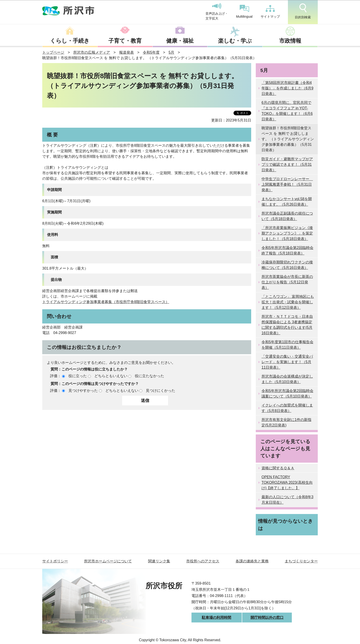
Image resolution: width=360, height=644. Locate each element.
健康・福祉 (180, 41)
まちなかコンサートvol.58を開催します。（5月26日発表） (287, 202)
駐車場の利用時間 (217, 618)
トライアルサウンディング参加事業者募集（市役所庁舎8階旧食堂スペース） (106, 302)
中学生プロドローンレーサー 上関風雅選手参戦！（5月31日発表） (287, 184)
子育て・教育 (125, 41)
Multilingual (244, 12)
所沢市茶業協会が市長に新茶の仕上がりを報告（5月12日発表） (287, 282)
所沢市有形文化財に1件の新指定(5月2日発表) (286, 422)
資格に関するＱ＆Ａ (278, 468)
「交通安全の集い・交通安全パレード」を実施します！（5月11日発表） (287, 362)
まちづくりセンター (301, 561)
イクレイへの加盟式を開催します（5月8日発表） (287, 408)
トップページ (53, 52)
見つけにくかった (160, 391)
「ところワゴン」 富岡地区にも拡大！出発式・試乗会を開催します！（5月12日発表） (288, 302)
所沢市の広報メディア (92, 52)
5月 (171, 52)
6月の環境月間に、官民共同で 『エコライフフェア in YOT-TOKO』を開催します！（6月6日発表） (287, 111)
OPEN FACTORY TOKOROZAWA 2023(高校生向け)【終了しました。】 (287, 482)
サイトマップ (270, 12)
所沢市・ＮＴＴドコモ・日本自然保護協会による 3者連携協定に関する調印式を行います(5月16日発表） (287, 325)
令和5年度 (151, 52)
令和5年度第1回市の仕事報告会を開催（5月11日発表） (287, 345)
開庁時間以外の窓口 (267, 618)
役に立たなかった (149, 376)
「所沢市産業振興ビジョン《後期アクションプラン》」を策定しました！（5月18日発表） (287, 233)
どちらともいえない (111, 376)
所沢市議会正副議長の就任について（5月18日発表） (287, 216)
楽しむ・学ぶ (235, 41)
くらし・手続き (70, 41)
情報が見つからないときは (285, 525)
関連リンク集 (159, 561)
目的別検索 (303, 11)
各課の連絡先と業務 (252, 561)
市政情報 (290, 41)
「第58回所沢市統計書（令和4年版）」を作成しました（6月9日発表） (287, 88)
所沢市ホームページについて (108, 561)
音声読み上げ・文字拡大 (217, 12)
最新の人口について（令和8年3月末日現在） (287, 500)
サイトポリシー (55, 561)
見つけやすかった (83, 391)
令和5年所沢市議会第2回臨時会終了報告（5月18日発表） (287, 250)
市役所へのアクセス (203, 561)
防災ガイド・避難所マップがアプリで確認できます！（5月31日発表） (287, 164)
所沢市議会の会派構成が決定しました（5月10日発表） (287, 379)
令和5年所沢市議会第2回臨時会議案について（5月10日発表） (287, 394)
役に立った (78, 376)
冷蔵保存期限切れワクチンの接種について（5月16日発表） (287, 265)
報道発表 (127, 52)
